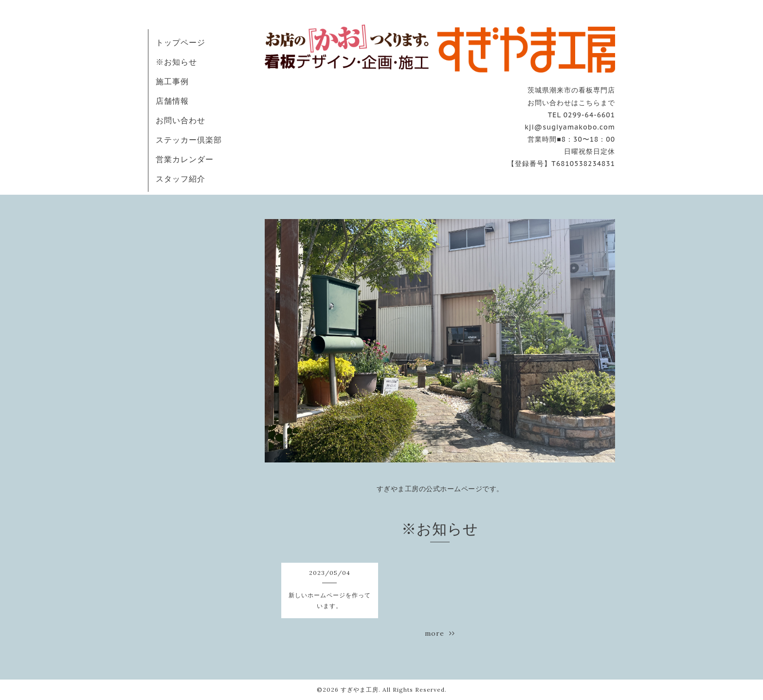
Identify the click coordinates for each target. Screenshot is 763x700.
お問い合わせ (181, 120)
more (440, 633)
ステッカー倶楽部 (189, 140)
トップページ (181, 42)
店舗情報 (172, 101)
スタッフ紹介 (181, 179)
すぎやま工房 (360, 690)
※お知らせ (176, 62)
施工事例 (172, 81)
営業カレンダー (185, 159)
